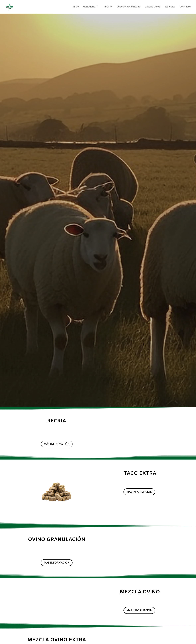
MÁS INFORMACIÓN (57, 444)
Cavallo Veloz (152, 7)
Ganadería (89, 7)
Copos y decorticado (129, 7)
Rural (106, 7)
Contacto (185, 7)
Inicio (76, 7)
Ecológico (170, 7)
